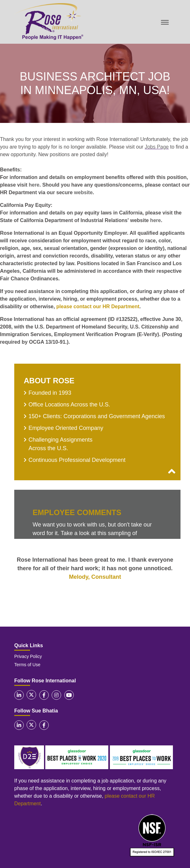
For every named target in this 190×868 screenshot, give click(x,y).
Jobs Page (157, 147)
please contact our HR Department (98, 306)
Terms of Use (27, 665)
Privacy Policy (28, 656)
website (83, 192)
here (34, 185)
